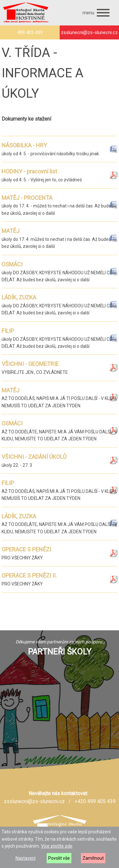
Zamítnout (93, 858)
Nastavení (26, 858)
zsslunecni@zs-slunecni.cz (34, 801)
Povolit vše (59, 858)
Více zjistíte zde (57, 846)
